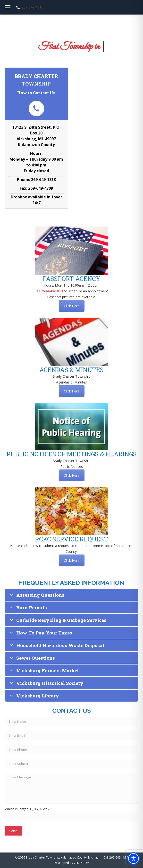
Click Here (72, 306)
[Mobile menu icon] (8, 7)
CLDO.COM (82, 863)
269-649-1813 (33, 7)
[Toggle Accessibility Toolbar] (134, 859)
